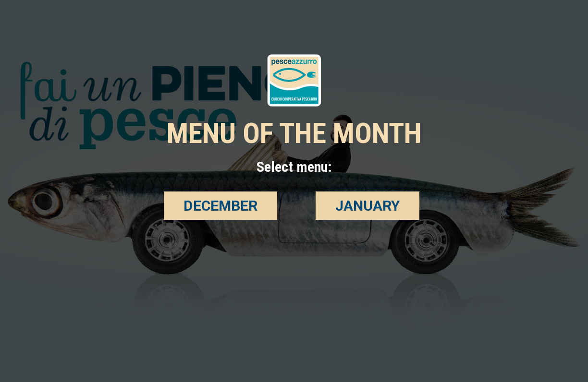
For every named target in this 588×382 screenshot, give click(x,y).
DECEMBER (220, 206)
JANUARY (367, 206)
